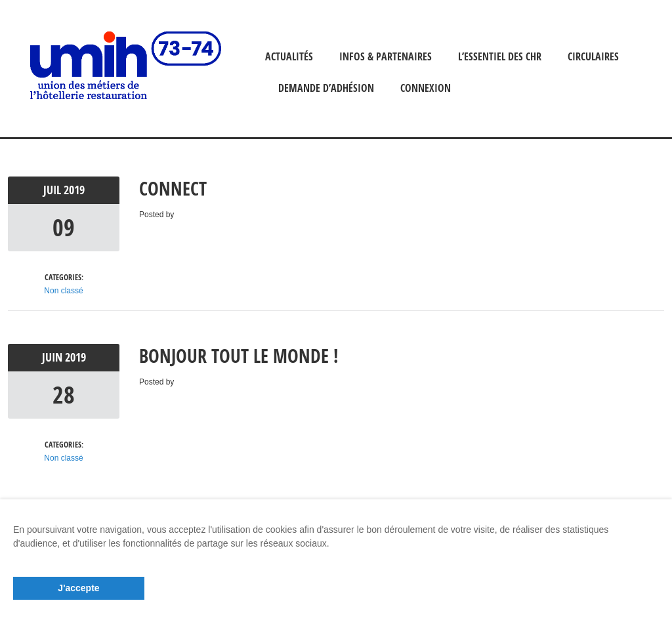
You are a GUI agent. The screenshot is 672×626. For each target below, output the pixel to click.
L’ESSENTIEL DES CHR (500, 56)
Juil (53, 190)
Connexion (426, 88)
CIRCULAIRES (593, 56)
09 (64, 227)
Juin (53, 357)
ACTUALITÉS (289, 56)
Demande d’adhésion (326, 88)
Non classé (63, 291)
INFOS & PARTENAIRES (386, 56)
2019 (74, 190)
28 (64, 395)
